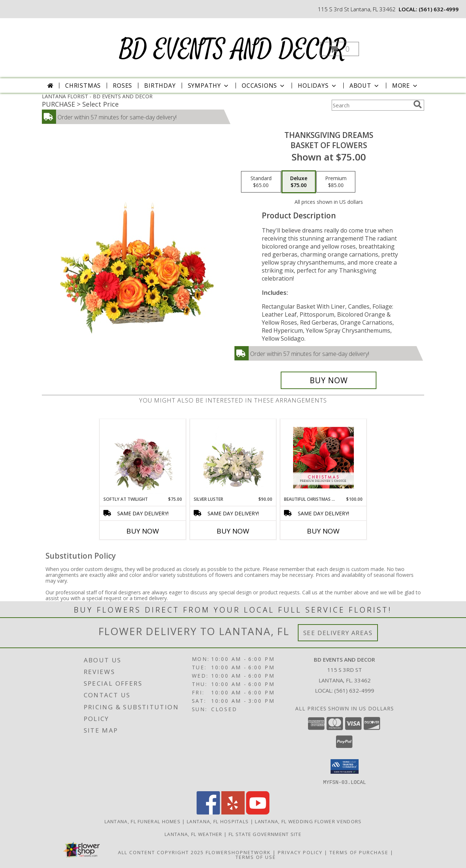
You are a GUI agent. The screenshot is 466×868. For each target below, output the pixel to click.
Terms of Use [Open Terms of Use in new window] (256, 857)
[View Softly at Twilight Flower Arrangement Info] (143, 457)
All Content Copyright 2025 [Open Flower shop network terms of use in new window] (161, 852)
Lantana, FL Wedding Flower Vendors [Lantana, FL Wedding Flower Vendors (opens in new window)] (308, 821)
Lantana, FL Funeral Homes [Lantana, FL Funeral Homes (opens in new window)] (143, 821)
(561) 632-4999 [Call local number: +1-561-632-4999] (439, 9)
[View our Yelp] (233, 812)
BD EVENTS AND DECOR (232, 50)
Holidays (317, 86)
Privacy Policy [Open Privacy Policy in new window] (300, 852)
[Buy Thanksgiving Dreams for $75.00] (329, 380)
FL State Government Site (265, 834)
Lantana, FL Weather (193, 834)
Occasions (264, 86)
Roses (123, 86)
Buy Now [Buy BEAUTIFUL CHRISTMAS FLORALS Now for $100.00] (323, 531)
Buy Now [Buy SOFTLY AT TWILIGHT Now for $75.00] (143, 531)
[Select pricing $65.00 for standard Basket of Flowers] (261, 182)
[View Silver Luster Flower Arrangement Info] (233, 457)
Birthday (160, 86)
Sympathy (209, 86)
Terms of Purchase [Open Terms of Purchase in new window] (359, 852)
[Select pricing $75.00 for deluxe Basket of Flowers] (299, 182)
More (405, 86)
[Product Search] (371, 105)
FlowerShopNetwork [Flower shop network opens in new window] (238, 852)
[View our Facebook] (208, 812)
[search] (418, 104)
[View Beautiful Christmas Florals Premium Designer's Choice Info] (323, 458)
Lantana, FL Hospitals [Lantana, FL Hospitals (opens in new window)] (218, 821)
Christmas (83, 86)
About (365, 86)
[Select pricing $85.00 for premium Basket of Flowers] (336, 182)
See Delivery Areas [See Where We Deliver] (338, 633)
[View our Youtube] (258, 812)
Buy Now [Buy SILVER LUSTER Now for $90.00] (233, 531)
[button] (340, 49)
